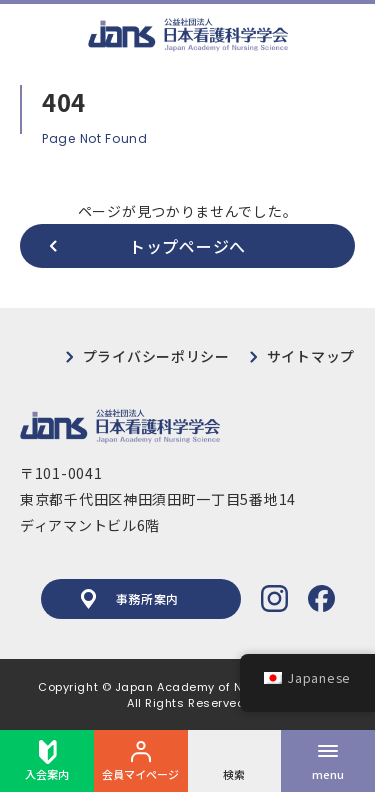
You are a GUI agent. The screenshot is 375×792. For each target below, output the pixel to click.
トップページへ (187, 246)
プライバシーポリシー (156, 356)
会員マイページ (140, 761)
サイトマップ (311, 356)
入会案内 (47, 761)
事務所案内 (130, 599)
